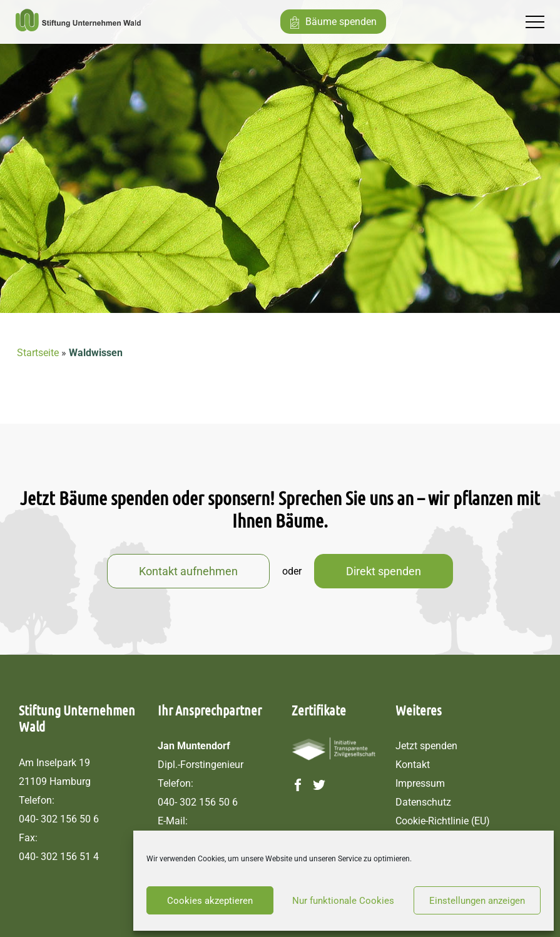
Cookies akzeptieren (210, 901)
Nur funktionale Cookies (343, 901)
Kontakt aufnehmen (188, 571)
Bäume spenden (341, 22)
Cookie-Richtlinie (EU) (443, 821)
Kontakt (413, 765)
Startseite (38, 353)
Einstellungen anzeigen (477, 901)
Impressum (420, 783)
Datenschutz (423, 802)
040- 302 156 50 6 (59, 819)
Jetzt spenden (426, 746)
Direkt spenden (384, 571)
